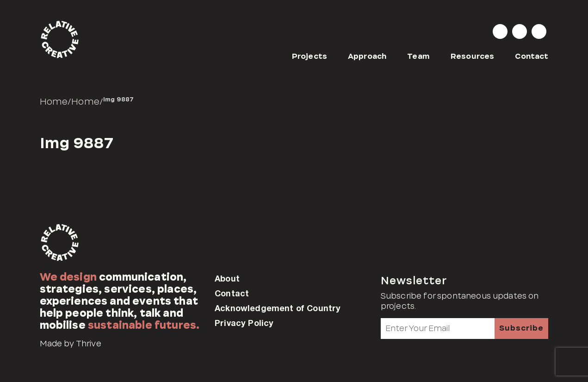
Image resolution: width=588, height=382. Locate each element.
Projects (309, 56)
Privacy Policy (244, 323)
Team (418, 56)
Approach (367, 56)
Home (54, 101)
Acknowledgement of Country (278, 308)
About (227, 278)
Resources (472, 56)
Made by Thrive (71, 344)
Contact (532, 56)
